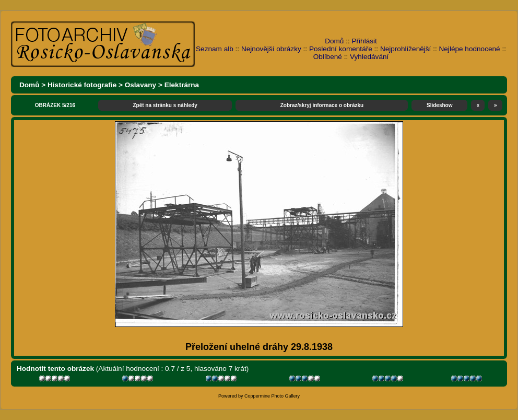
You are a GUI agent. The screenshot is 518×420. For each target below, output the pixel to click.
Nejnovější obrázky (271, 49)
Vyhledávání (369, 57)
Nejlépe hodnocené (469, 49)
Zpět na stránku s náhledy (165, 105)
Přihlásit (364, 41)
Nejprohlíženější (405, 49)
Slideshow (439, 105)
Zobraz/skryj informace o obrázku (322, 105)
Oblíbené (328, 57)
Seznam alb (215, 49)
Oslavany (140, 85)
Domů (334, 41)
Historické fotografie (82, 85)
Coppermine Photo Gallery (272, 396)
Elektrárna (182, 85)
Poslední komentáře (341, 49)
